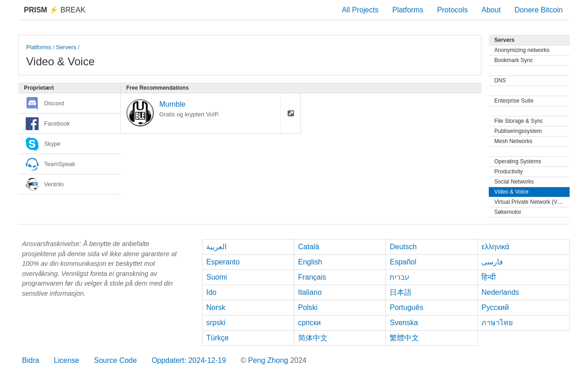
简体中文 (313, 338)
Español (403, 262)
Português (406, 307)
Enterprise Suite (514, 101)
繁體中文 (404, 338)
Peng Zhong (269, 360)
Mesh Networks (513, 141)
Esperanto (223, 262)
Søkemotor (508, 212)
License (66, 360)
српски (310, 323)
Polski (308, 307)
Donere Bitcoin (539, 10)
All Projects (360, 10)
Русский (495, 307)
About (491, 10)
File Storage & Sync (519, 121)
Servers (66, 47)
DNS (500, 80)
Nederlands (500, 292)
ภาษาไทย (497, 323)
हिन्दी (489, 277)
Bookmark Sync (514, 60)
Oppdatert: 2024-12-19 (189, 360)
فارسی (492, 262)
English (310, 262)
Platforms (408, 10)
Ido (211, 292)
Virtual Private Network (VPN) (531, 202)
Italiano (310, 292)
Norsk (216, 307)
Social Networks (514, 182)
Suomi (217, 277)
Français (312, 277)
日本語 (401, 292)
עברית (399, 277)
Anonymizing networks (522, 50)
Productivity (509, 172)
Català (309, 247)
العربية (216, 247)
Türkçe (218, 338)
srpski (216, 323)
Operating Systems (518, 161)
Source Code (116, 360)
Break (55, 10)
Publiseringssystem (518, 131)
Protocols (453, 10)
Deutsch (403, 247)
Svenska (404, 323)
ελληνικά (495, 247)
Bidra (31, 360)
